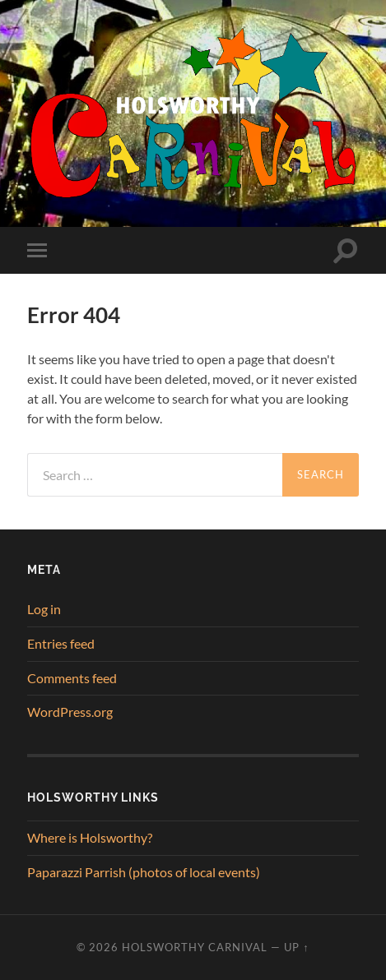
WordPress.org (70, 712)
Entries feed (61, 643)
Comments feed (72, 678)
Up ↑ (296, 947)
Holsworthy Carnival (195, 947)
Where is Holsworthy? (90, 837)
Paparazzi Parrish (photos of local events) (144, 872)
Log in (44, 609)
